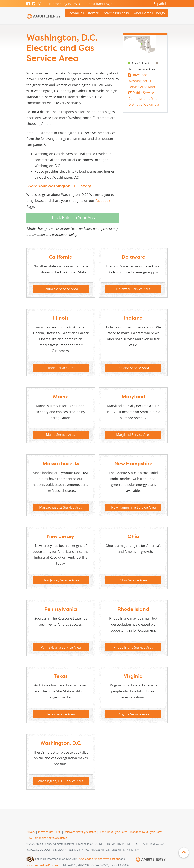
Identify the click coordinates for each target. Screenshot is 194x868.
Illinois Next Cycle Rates (113, 832)
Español (160, 4)
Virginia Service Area (133, 714)
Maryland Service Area (133, 435)
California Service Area (61, 289)
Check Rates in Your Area (73, 218)
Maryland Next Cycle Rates (146, 832)
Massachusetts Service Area (61, 507)
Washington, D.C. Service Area (61, 781)
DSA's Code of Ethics (90, 859)
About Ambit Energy (149, 13)
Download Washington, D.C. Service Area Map (142, 81)
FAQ (59, 832)
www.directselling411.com (42, 865)
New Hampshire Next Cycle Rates (47, 838)
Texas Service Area (61, 714)
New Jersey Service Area (61, 580)
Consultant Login (99, 4)
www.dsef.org (112, 859)
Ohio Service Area (133, 580)
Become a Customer (83, 13)
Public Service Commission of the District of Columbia (144, 99)
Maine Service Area (61, 435)
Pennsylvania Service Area (61, 647)
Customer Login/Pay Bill (64, 4)
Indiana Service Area (133, 368)
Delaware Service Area (133, 289)
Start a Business (116, 13)
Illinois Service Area (61, 368)
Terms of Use (46, 832)
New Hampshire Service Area (133, 507)
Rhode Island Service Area (133, 647)
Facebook (103, 201)
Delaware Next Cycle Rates (80, 832)
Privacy (31, 832)
